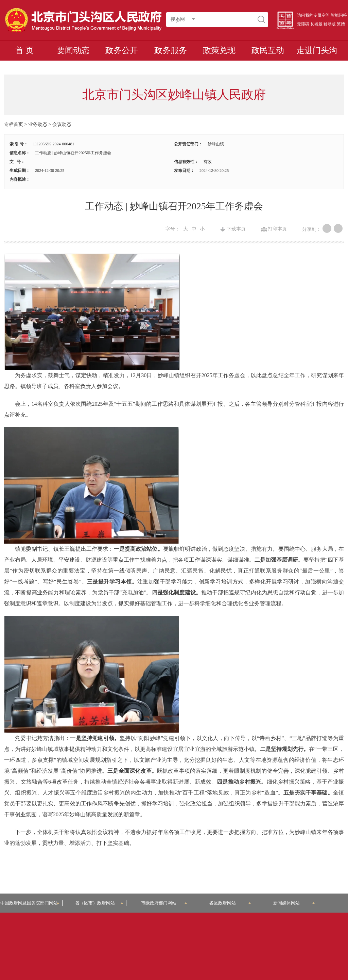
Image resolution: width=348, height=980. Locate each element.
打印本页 (277, 229)
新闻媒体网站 (294, 903)
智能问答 (339, 15)
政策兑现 (219, 50)
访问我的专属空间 (313, 15)
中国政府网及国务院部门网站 (31, 903)
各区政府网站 (230, 903)
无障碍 (303, 24)
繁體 (341, 24)
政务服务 (171, 50)
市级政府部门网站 (164, 903)
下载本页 (236, 229)
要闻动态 (73, 50)
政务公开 (122, 50)
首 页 (24, 50)
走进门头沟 (317, 50)
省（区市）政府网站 (99, 903)
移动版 (330, 24)
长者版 (316, 24)
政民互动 (268, 50)
